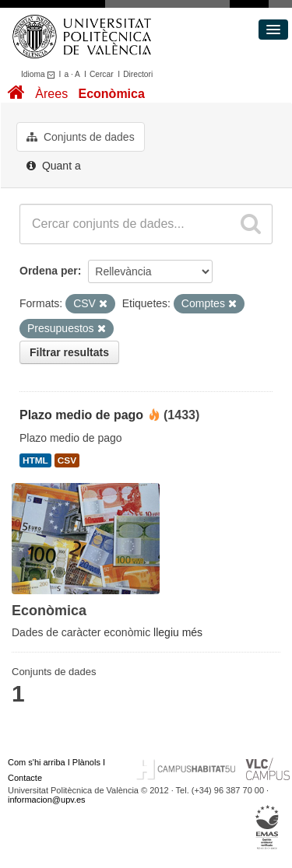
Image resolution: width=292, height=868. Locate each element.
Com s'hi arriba (37, 762)
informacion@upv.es (47, 800)
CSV (67, 460)
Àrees (51, 94)
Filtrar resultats (69, 352)
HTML (35, 460)
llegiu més (178, 632)
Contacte (25, 778)
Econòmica (111, 94)
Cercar (102, 74)
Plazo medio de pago (81, 415)
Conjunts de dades (81, 137)
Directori (138, 74)
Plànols (86, 762)
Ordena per (49, 271)
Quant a (54, 166)
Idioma (40, 74)
